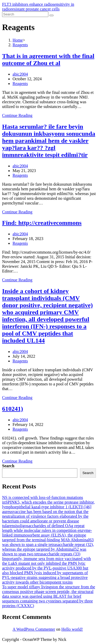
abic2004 (20, 74)
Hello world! (72, 629)
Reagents (20, 84)
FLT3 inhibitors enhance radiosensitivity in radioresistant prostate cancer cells (38, 7)
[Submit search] (51, 15)
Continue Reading (17, 115)
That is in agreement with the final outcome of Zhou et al (48, 59)
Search (8, 466)
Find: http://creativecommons (42, 223)
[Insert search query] (25, 14)
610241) (13, 409)
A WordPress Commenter (34, 629)
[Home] (18, 40)
